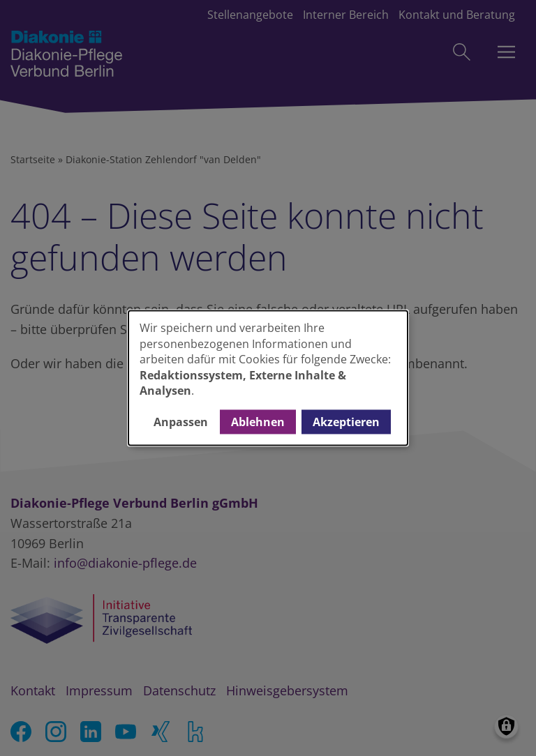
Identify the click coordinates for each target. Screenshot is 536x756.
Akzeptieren (346, 422)
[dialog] (268, 378)
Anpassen (181, 422)
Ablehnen (258, 422)
